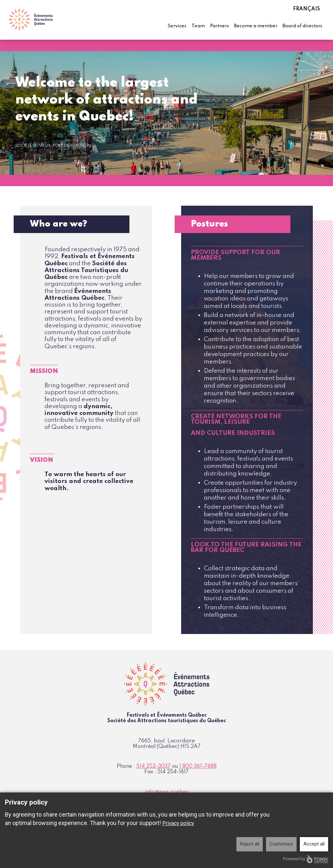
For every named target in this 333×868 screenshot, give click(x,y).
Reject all (250, 844)
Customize (281, 844)
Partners (220, 26)
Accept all (314, 844)
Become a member (256, 26)
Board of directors (302, 26)
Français (306, 9)
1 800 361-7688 (198, 766)
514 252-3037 (153, 766)
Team (198, 26)
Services (177, 26)
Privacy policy (178, 823)
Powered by (306, 859)
